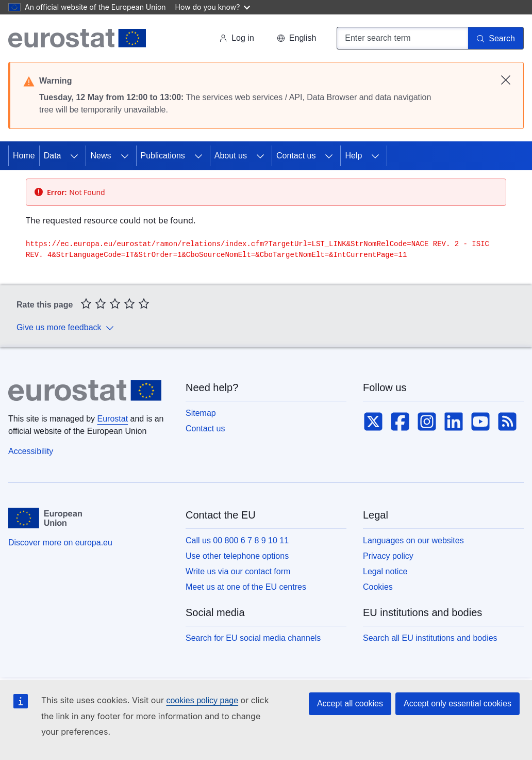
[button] (296, 38)
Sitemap (201, 413)
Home (24, 156)
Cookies (378, 587)
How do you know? (213, 7)
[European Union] (45, 518)
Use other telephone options (237, 556)
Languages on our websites (413, 540)
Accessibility (31, 451)
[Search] (496, 38)
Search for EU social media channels (253, 638)
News (101, 156)
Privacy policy (388, 556)
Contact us (296, 156)
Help (353, 156)
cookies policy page (202, 700)
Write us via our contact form (238, 571)
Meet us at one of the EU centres (246, 587)
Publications (163, 156)
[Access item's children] (74, 156)
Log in (237, 38)
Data (53, 156)
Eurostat (113, 419)
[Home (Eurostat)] (77, 38)
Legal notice (385, 571)
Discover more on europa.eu (60, 543)
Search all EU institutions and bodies (430, 638)
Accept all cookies (350, 704)
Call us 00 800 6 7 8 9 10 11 (237, 540)
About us (231, 156)
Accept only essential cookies (458, 704)
